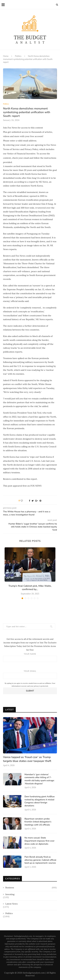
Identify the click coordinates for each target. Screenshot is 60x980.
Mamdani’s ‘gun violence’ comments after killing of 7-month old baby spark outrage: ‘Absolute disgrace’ (39, 779)
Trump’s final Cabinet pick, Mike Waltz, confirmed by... (30, 588)
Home (6, 56)
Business (31, 888)
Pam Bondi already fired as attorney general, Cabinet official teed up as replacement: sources (40, 860)
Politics (18, 56)
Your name (30, 657)
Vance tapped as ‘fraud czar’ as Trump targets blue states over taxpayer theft (27, 759)
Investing (10, 894)
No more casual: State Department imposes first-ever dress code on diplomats (39, 841)
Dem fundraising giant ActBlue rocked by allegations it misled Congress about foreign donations (40, 801)
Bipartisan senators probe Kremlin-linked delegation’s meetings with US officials (38, 822)
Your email (30, 674)
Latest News (11, 904)
